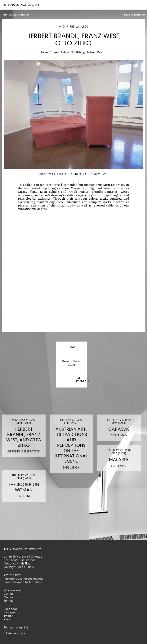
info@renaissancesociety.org (23, 579)
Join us (9, 601)
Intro (45, 52)
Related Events (96, 52)
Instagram (11, 612)
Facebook (11, 609)
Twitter (8, 616)
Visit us (9, 594)
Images (54, 52)
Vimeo (8, 619)
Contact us (11, 597)
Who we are (12, 590)
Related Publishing (73, 52)
